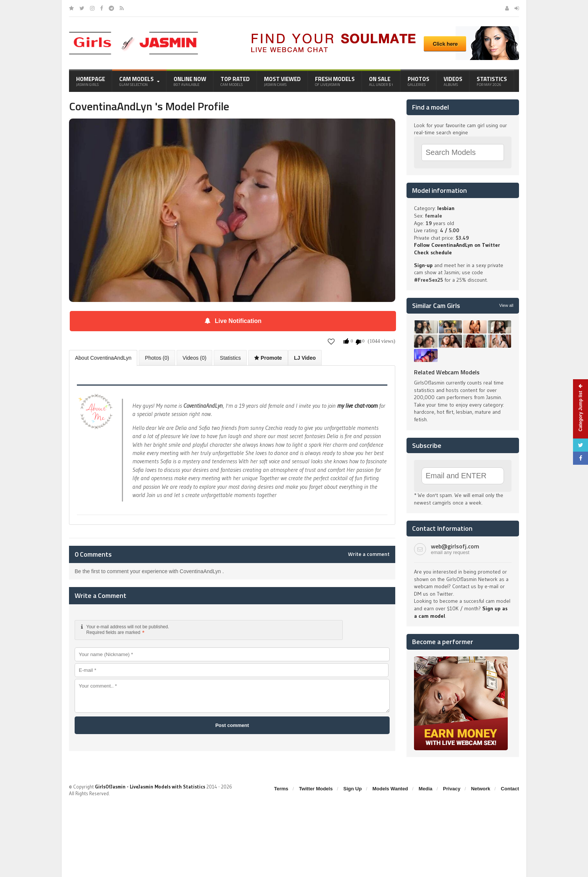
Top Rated (235, 81)
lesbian (446, 208)
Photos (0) (157, 358)
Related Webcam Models (447, 372)
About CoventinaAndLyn (103, 358)
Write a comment (369, 554)
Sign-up (423, 265)
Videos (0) (195, 358)
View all (506, 305)
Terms (281, 789)
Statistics (492, 81)
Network (481, 789)
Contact (510, 789)
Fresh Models (335, 81)
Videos (453, 81)
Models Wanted (390, 789)
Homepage (91, 81)
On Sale (381, 81)
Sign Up (353, 789)
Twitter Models (316, 789)
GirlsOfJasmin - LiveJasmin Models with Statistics (150, 787)
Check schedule (433, 252)
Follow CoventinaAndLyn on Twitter (457, 245)
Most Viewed (282, 81)
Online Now (190, 81)
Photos (418, 81)
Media (425, 789)
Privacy (451, 789)
